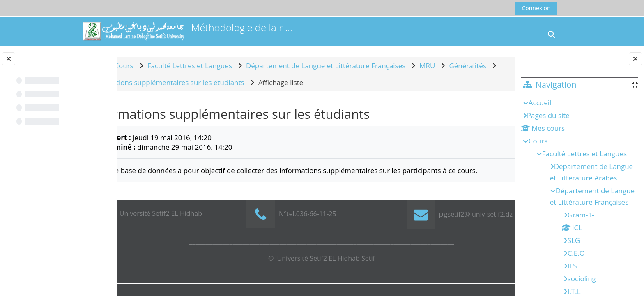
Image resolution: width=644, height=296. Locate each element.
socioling (582, 279)
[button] (552, 34)
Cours (538, 141)
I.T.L (574, 291)
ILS (572, 266)
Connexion (536, 8)
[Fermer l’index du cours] (9, 59)
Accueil (540, 103)
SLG (574, 240)
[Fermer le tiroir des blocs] (635, 59)
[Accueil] (133, 31)
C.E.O (576, 253)
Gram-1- (581, 215)
